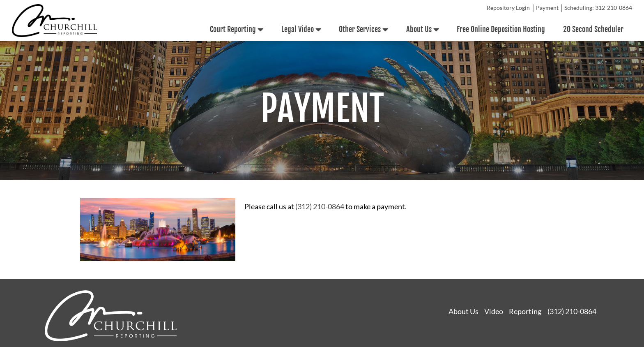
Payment (547, 8)
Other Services (363, 29)
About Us (423, 29)
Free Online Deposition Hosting (501, 29)
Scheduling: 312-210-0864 (598, 8)
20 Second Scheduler (593, 29)
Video (494, 311)
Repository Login (508, 8)
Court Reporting (237, 29)
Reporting (525, 311)
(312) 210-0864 (320, 206)
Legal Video (301, 29)
